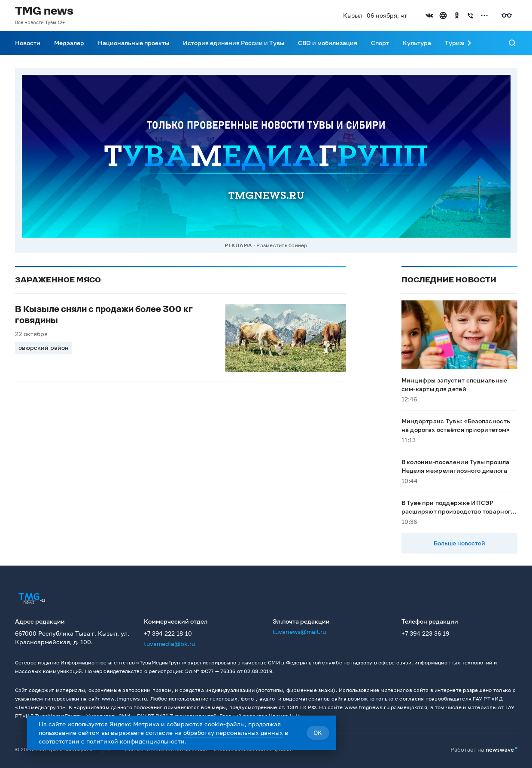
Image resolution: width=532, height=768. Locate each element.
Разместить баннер (282, 245)
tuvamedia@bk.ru (169, 644)
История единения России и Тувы (234, 43)
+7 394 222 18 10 (168, 633)
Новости (28, 43)
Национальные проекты (134, 43)
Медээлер (69, 43)
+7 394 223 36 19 (425, 633)
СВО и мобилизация (328, 43)
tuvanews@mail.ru (299, 632)
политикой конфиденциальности (135, 741)
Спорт (380, 43)
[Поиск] (512, 43)
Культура (417, 43)
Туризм (456, 43)
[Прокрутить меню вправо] (469, 43)
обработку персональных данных (233, 733)
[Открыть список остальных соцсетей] (484, 15)
